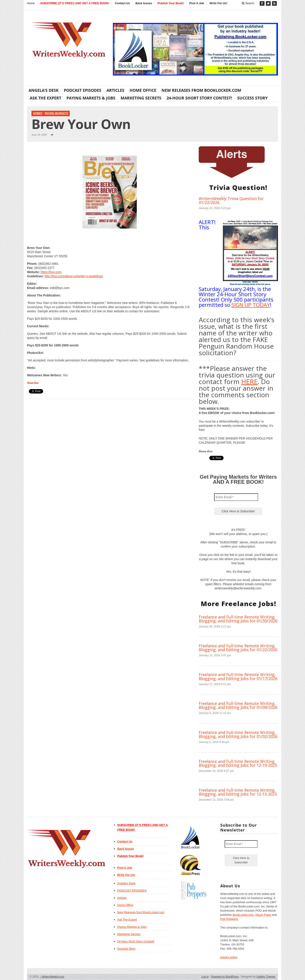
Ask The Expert (45, 98)
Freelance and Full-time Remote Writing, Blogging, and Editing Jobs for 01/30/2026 (238, 619)
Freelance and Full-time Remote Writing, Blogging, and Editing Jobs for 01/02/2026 (238, 734)
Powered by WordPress (225, 977)
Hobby (38, 113)
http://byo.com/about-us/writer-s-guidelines (74, 276)
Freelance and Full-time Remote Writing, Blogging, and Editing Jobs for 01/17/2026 (238, 677)
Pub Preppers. (229, 919)
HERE (249, 382)
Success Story (252, 98)
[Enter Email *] (236, 497)
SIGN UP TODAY (251, 305)
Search (248, 3)
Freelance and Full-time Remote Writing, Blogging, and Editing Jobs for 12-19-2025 (238, 763)
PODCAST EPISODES (83, 90)
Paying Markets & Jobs (91, 98)
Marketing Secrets (141, 98)
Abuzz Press (263, 915)
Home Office (143, 90)
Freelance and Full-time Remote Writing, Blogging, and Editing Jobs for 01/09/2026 (238, 705)
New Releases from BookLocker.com (201, 90)
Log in (205, 977)
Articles (115, 90)
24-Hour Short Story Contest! (199, 98)
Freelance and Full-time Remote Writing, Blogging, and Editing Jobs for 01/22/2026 (238, 648)
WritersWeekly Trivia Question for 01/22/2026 (231, 200)
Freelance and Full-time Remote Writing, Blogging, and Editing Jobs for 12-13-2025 (238, 792)
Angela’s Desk (44, 90)
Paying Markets (56, 113)
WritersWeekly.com (52, 977)
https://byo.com (51, 272)
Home (31, 3)
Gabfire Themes (266, 977)
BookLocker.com (243, 915)
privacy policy (229, 957)
